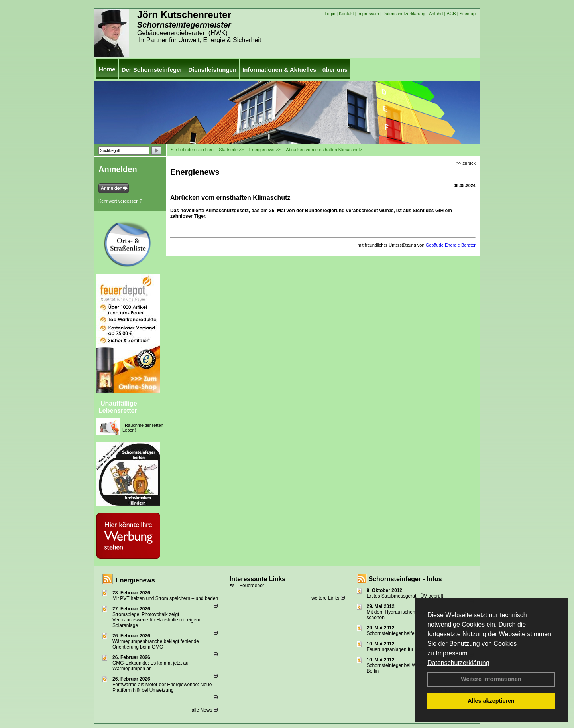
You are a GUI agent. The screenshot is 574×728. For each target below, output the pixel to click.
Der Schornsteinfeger (152, 70)
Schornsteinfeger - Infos (405, 579)
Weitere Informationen (491, 679)
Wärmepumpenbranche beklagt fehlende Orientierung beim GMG (156, 644)
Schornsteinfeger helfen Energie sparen (409, 633)
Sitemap (468, 14)
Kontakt (346, 14)
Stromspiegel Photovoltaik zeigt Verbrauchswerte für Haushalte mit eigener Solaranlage (158, 620)
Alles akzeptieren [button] (491, 701)
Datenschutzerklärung (458, 663)
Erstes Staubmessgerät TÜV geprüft (405, 596)
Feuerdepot (252, 586)
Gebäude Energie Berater (451, 245)
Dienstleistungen (212, 70)
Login (330, 14)
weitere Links (328, 598)
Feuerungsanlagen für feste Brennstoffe (409, 649)
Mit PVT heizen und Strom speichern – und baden (165, 598)
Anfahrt (436, 14)
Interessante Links (258, 579)
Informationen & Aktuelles (279, 70)
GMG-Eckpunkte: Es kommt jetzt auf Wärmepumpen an (151, 666)
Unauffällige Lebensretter (118, 407)
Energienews (135, 580)
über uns (335, 70)
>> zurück (466, 163)
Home (107, 69)
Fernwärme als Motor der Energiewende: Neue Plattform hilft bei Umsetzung (162, 687)
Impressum (451, 653)
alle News (204, 710)
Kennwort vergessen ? (120, 201)
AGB (451, 14)
